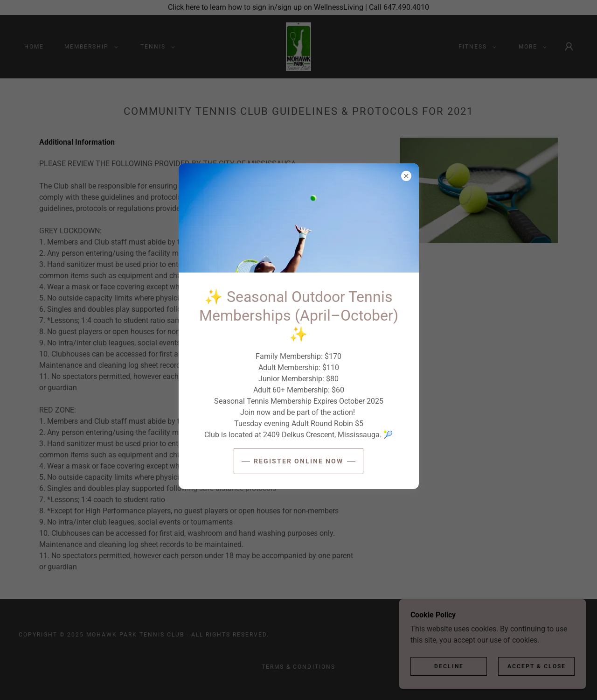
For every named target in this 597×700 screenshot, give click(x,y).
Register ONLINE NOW (298, 461)
